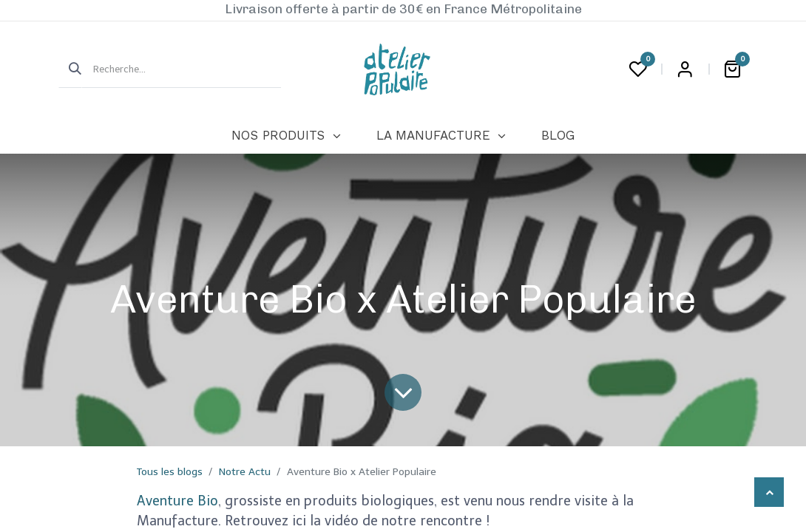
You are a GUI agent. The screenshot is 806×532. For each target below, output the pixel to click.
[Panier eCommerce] (732, 69)
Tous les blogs (170, 472)
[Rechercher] (70, 69)
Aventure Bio (177, 501)
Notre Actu (245, 472)
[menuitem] (286, 136)
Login (685, 69)
